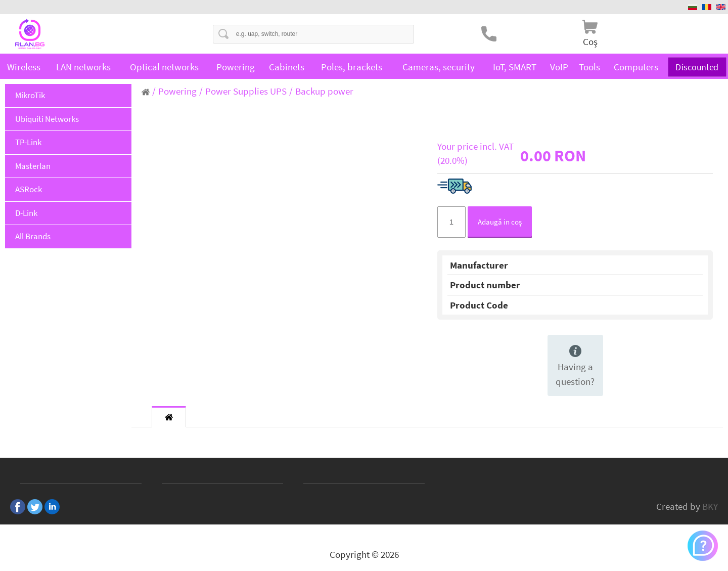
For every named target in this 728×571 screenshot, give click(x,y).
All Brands (33, 236)
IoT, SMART (515, 67)
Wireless (24, 67)
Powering (236, 67)
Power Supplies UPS (246, 91)
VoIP (559, 67)
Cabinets (287, 67)
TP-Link (28, 142)
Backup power (324, 91)
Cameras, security (439, 67)
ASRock (29, 189)
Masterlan (33, 166)
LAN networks (83, 67)
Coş (590, 41)
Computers (636, 67)
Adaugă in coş (500, 222)
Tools (589, 67)
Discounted (697, 67)
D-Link (26, 213)
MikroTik (30, 95)
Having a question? (575, 366)
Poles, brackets (352, 67)
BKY (710, 506)
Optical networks (164, 67)
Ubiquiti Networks (47, 119)
